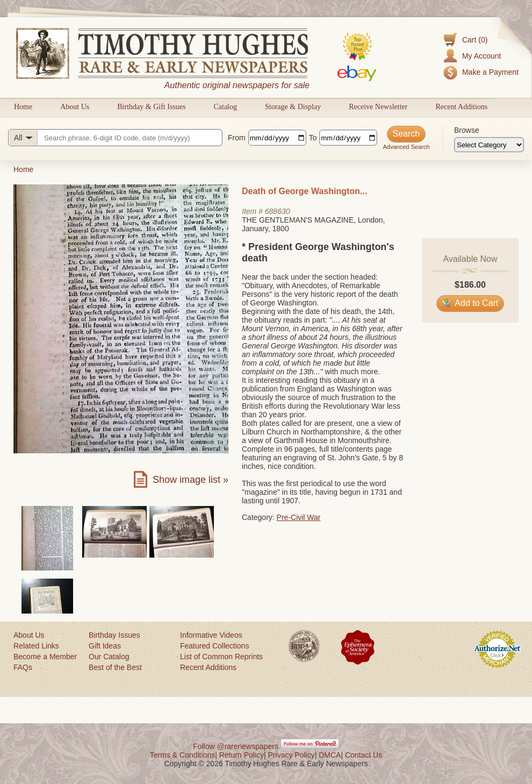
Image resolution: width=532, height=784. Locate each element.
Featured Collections (214, 646)
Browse (467, 130)
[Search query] (115, 138)
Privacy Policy (292, 755)
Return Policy (242, 755)
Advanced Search (406, 147)
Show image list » (190, 480)
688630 (278, 211)
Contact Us (364, 755)
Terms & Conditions (182, 755)
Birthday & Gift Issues (151, 107)
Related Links (36, 646)
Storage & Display (293, 107)
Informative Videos (211, 635)
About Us (75, 107)
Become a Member (45, 657)
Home (23, 107)
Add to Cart (470, 303)
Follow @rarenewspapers (236, 746)
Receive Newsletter (378, 107)
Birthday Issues (114, 635)
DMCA (330, 755)
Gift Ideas (105, 646)
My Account (481, 56)
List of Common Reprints (221, 657)
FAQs (23, 667)
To (313, 138)
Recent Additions (461, 107)
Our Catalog (109, 657)
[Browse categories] (489, 145)
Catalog (225, 107)
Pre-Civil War (299, 517)
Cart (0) (475, 40)
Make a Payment (490, 72)
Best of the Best (115, 667)
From (237, 138)
